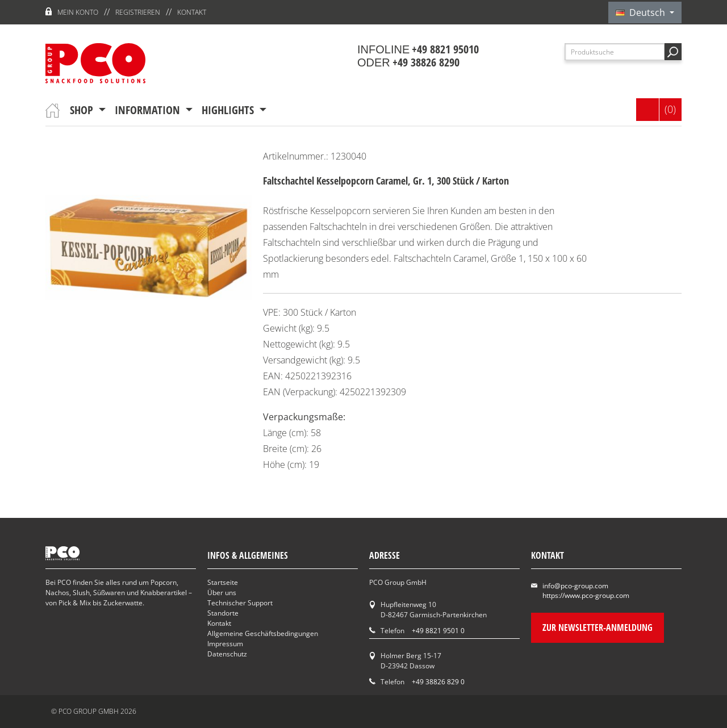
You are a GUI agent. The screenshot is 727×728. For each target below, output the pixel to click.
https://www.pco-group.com (586, 595)
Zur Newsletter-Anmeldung (598, 627)
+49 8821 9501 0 (438, 631)
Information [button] (149, 110)
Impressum (225, 644)
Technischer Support (240, 603)
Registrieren (138, 12)
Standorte (223, 613)
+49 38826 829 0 (438, 682)
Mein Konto (78, 12)
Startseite (223, 582)
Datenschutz (227, 654)
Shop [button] (83, 110)
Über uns (222, 593)
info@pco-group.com (575, 586)
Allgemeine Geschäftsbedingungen (263, 633)
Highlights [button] (229, 110)
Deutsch (642, 12)
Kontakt (192, 12)
